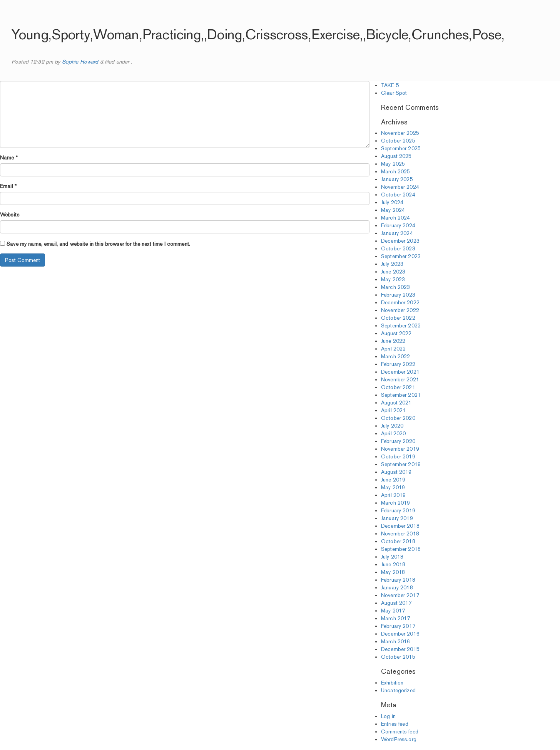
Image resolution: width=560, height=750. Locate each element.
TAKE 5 (390, 85)
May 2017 (393, 611)
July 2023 (392, 264)
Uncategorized (398, 690)
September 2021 (401, 395)
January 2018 (397, 587)
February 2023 (398, 295)
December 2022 (400, 302)
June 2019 (393, 480)
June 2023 (393, 272)
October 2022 (398, 318)
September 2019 (401, 464)
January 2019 (397, 518)
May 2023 (393, 279)
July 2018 (392, 557)
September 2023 (401, 256)
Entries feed (395, 724)
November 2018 (400, 534)
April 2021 (393, 410)
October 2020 (398, 418)
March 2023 (395, 287)
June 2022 (393, 341)
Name (9, 158)
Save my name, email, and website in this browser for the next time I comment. (98, 244)
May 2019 (393, 487)
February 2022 (398, 364)
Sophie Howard (80, 62)
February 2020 (398, 441)
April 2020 (393, 433)
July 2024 (392, 202)
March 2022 (395, 356)
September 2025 (401, 148)
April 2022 (393, 349)
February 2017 (398, 626)
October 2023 (398, 248)
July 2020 (392, 426)
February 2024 (398, 225)
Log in (388, 716)
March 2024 (395, 218)
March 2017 (395, 618)
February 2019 (398, 510)
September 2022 (401, 326)
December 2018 (400, 526)
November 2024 (400, 187)
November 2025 (400, 133)
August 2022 (396, 333)
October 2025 (398, 141)
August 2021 (396, 403)
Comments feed (400, 732)
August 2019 (396, 472)
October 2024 (398, 195)
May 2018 (393, 572)
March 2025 (395, 171)
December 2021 (400, 372)
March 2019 (395, 503)
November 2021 (400, 379)
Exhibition (392, 683)
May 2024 (393, 210)
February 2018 (398, 580)
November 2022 (400, 310)
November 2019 (400, 449)
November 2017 (400, 595)
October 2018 (398, 541)
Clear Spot (394, 93)
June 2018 (393, 564)
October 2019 (398, 456)
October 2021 (398, 387)
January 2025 (397, 179)
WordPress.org (399, 739)
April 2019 (393, 495)
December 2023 (400, 241)
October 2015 (398, 657)
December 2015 (400, 649)
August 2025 (396, 156)
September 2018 (401, 549)
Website (10, 215)
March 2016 (395, 641)
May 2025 (393, 164)
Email (8, 186)
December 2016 (400, 634)
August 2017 (396, 603)
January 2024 (397, 233)
